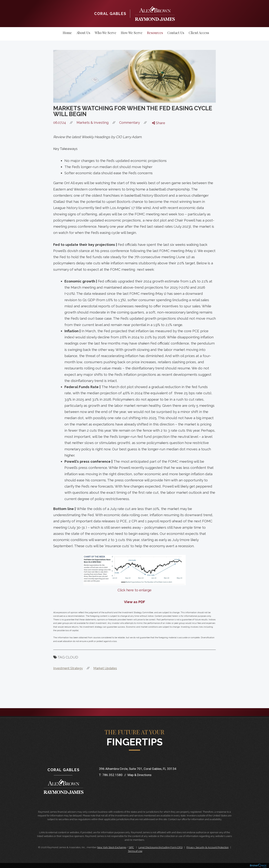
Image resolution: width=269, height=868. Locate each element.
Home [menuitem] (67, 33)
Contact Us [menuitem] (176, 33)
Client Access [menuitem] (199, 33)
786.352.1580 (112, 775)
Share (159, 123)
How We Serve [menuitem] (132, 33)
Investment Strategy (68, 668)
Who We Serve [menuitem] (106, 33)
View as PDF (135, 602)
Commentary (130, 123)
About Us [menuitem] (83, 33)
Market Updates (105, 668)
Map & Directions (140, 775)
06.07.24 (65, 123)
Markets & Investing (93, 123)
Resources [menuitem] (155, 33)
